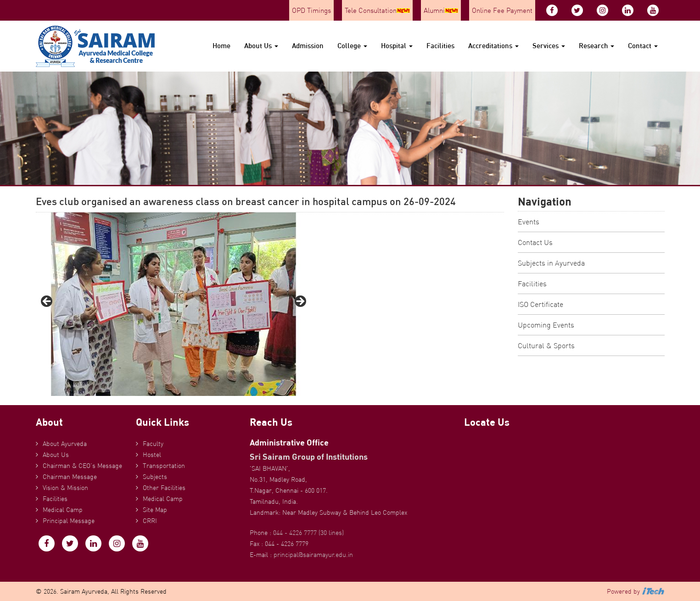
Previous (47, 302)
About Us (261, 46)
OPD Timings (311, 10)
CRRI (150, 521)
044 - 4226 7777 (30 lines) (308, 533)
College (352, 46)
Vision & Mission (65, 488)
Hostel (152, 455)
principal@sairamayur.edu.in (313, 555)
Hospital (397, 46)
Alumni (441, 10)
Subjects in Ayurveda (551, 263)
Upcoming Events (546, 325)
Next (300, 302)
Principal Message (69, 521)
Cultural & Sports (546, 345)
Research (596, 46)
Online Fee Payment (502, 10)
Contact (643, 46)
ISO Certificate (540, 304)
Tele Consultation (377, 10)
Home (221, 46)
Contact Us (535, 242)
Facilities (440, 46)
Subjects (155, 477)
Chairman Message (70, 477)
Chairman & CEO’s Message (82, 466)
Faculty (153, 444)
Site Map (155, 510)
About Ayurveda (65, 444)
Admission (308, 46)
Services (549, 46)
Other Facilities (164, 488)
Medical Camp (63, 510)
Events (529, 222)
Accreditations (493, 46)
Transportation (164, 466)
